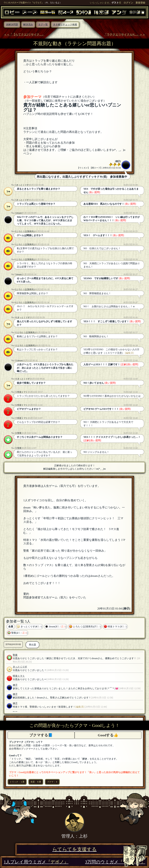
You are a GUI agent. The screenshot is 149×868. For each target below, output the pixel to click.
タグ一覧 (43, 25)
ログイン (128, 3)
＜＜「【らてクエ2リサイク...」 (24, 35)
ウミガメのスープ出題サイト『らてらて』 (24, 3)
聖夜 (19, 433)
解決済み (28, 25)
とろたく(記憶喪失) (25, 231)
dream (19, 213)
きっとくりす (23, 185)
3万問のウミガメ (115, 862)
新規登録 (140, 3)
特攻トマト (23, 392)
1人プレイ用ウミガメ (36, 862)
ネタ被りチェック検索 (65, 25)
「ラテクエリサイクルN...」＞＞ (125, 35)
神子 (118, 161)
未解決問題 (12, 25)
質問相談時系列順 (13, 644)
